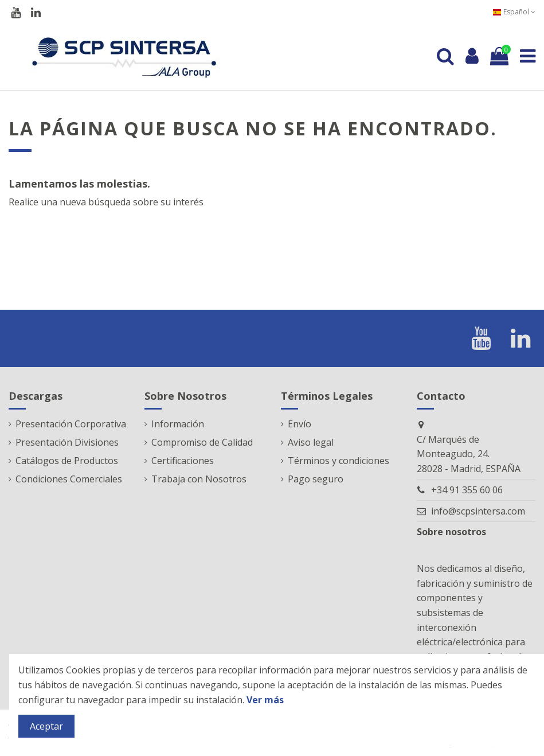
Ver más (265, 700)
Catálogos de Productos (67, 461)
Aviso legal (311, 442)
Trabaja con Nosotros (199, 479)
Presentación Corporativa (71, 424)
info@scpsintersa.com (478, 511)
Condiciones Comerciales (69, 479)
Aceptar (46, 726)
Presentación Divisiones (67, 442)
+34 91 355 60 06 (467, 490)
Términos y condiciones (338, 461)
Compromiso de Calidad (202, 442)
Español (514, 12)
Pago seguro (316, 479)
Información (178, 424)
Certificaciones (183, 461)
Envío (300, 424)
